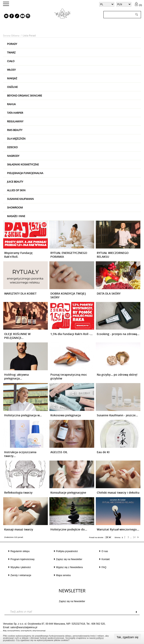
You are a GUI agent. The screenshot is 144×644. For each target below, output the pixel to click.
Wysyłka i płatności (21, 567)
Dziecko (12, 147)
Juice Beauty (15, 182)
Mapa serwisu (63, 575)
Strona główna (11, 36)
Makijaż (12, 78)
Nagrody (13, 156)
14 (134, 537)
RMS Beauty (15, 130)
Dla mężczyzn (16, 139)
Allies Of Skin (16, 190)
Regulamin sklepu (20, 551)
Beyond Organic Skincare (25, 96)
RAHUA (11, 104)
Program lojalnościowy (22, 559)
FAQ (104, 567)
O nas (105, 551)
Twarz (11, 52)
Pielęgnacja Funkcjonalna (25, 173)
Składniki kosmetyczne (23, 164)
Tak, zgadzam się (128, 637)
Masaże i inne (16, 216)
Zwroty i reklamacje (21, 575)
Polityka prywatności (67, 551)
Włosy (11, 70)
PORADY (12, 44)
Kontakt (106, 559)
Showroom (15, 207)
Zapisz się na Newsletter (69, 559)
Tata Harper (15, 113)
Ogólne (12, 87)
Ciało (11, 61)
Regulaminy (15, 121)
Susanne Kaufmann (20, 199)
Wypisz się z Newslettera (69, 567)
